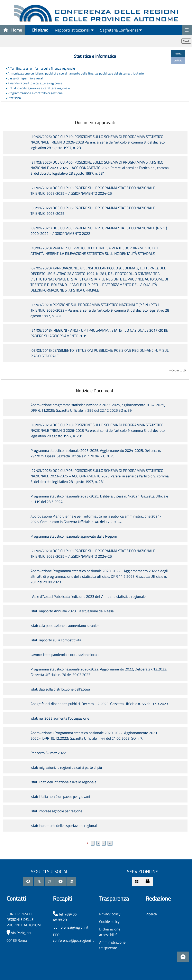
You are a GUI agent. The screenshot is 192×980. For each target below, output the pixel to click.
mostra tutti (177, 370)
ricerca (178, 54)
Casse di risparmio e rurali (26, 78)
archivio (178, 60)
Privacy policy (110, 914)
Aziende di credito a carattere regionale (35, 83)
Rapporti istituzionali (74, 30)
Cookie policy (109, 922)
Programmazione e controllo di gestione (35, 93)
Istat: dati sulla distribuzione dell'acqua (60, 689)
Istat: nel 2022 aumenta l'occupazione (60, 718)
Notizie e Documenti (95, 391)
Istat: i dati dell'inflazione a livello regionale (63, 782)
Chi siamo (40, 30)
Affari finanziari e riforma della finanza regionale (41, 68)
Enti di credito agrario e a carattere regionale (39, 88)
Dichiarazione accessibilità (110, 932)
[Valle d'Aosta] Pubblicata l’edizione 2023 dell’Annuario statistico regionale (89, 596)
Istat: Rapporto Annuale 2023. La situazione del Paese (72, 611)
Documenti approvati (95, 122)
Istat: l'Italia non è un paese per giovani (60, 796)
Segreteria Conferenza (121, 30)
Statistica (14, 98)
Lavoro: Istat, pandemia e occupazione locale (65, 655)
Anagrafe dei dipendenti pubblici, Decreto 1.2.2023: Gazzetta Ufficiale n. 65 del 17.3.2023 (99, 704)
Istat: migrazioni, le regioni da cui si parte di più (66, 767)
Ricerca (151, 914)
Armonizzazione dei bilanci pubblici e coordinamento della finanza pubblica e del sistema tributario (76, 73)
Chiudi (186, 41)
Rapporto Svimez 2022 (48, 753)
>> (110, 843)
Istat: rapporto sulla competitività (56, 640)
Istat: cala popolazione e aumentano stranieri (65, 626)
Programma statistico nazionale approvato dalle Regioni (74, 536)
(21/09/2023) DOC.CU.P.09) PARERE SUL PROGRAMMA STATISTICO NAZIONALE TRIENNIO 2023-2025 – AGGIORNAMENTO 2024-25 (93, 191)
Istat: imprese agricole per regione (56, 811)
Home (13, 30)
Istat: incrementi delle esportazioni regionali (64, 826)
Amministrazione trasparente (112, 945)
